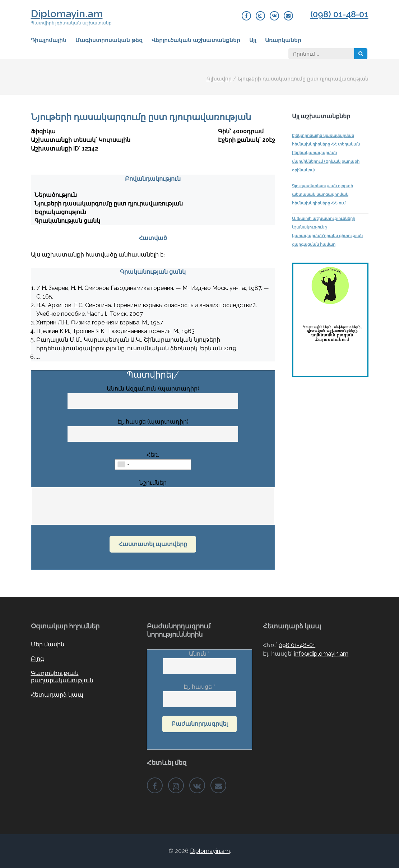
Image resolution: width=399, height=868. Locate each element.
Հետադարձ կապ (57, 695)
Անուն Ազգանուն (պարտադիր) (153, 395)
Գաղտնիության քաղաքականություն (62, 677)
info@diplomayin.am (321, 654)
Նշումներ (153, 503)
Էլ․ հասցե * (200, 693)
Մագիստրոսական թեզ (109, 40)
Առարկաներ (283, 40)
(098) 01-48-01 (339, 14)
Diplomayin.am (67, 14)
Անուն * (200, 660)
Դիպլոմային (49, 40)
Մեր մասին (48, 644)
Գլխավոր (219, 79)
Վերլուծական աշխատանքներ (196, 40)
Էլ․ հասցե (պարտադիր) (153, 428)
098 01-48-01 (297, 645)
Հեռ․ (153, 460)
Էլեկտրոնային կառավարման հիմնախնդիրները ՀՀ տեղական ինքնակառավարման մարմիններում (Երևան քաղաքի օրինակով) (326, 153)
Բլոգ (38, 659)
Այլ (253, 40)
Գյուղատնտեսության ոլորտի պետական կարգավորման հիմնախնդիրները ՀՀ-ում (323, 195)
